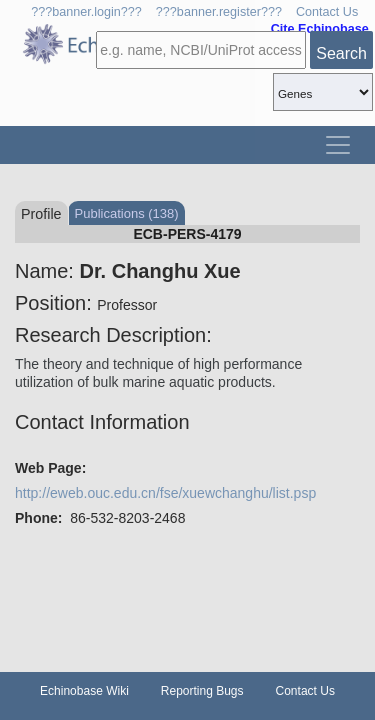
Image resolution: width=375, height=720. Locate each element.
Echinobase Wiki (84, 691)
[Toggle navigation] (338, 145)
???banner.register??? (219, 12)
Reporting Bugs (202, 691)
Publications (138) (127, 213)
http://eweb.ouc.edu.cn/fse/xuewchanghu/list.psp (165, 493)
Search (341, 53)
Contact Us (327, 12)
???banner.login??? (86, 12)
